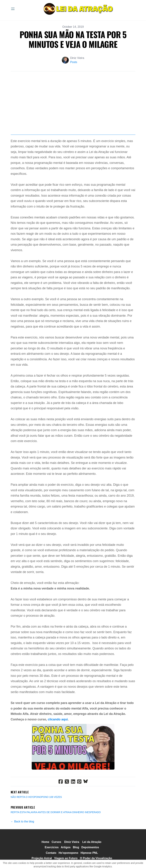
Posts (74, 62)
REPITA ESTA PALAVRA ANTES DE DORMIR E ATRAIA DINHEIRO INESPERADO (56, 830)
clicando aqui (58, 737)
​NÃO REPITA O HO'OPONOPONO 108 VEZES (36, 814)
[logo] (78, 9)
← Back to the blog (22, 839)
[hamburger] (13, 9)
